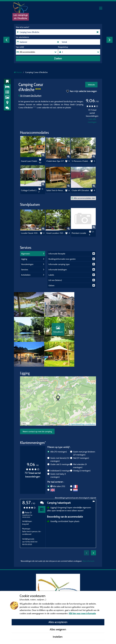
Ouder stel (61, 440)
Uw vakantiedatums (22, 37)
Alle (59, 428)
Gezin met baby (58, 451)
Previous (6, 40)
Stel (81, 434)
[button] (58, 374)
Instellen (58, 637)
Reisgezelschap (63, 47)
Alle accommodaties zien (83, 198)
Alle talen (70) (59, 462)
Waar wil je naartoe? (22, 27)
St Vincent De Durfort (30, 96)
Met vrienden (80, 442)
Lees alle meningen (92, 120)
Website (91, 85)
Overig (82, 447)
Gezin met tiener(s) (60, 435)
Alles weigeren (58, 629)
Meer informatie (88, 537)
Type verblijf (20, 47)
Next (110, 40)
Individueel (61, 447)
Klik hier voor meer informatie (82, 613)
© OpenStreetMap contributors (82, 400)
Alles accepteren (58, 622)
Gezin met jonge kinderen (84, 429)
